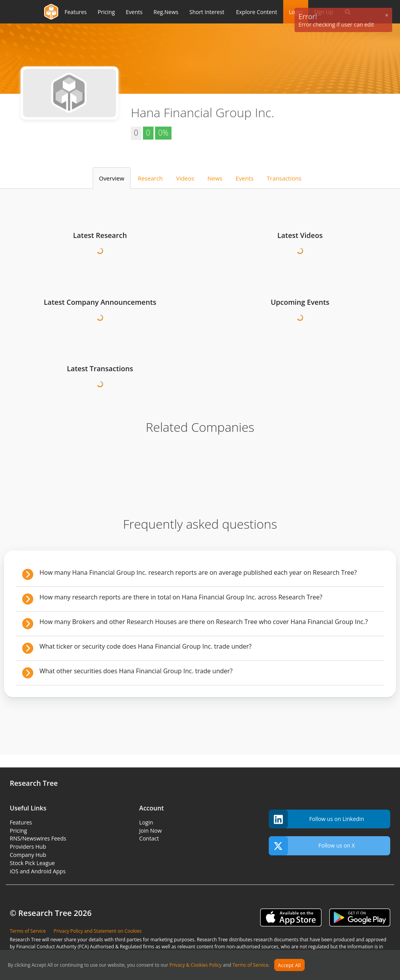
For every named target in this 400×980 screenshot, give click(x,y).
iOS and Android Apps (38, 871)
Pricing (18, 831)
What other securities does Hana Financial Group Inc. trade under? (136, 671)
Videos (185, 178)
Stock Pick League (32, 863)
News (215, 178)
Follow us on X (312, 846)
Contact (149, 838)
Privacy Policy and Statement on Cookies (97, 931)
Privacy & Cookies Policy (196, 965)
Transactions (284, 178)
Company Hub (28, 855)
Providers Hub (28, 847)
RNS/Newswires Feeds (38, 838)
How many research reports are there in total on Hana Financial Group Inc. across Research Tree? (181, 597)
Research (150, 178)
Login (146, 822)
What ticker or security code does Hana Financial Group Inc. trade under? (146, 646)
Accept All (289, 965)
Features (21, 822)
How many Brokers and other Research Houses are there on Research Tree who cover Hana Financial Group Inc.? (204, 622)
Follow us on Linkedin (316, 819)
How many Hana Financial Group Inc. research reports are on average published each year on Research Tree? (198, 572)
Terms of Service (250, 965)
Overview (112, 178)
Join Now (150, 831)
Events (245, 178)
